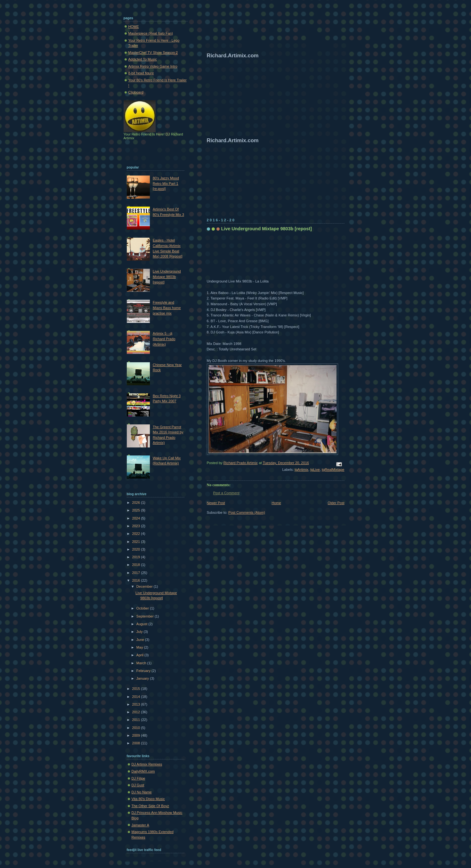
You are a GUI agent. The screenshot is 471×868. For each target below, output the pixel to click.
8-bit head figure (141, 73)
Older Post (336, 503)
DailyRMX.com (143, 771)
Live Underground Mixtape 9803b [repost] (167, 277)
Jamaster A (140, 825)
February (144, 671)
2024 (137, 518)
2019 (137, 557)
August (142, 624)
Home (276, 503)
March (142, 663)
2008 (137, 743)
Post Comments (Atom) (247, 512)
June (141, 640)
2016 (137, 580)
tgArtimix (301, 470)
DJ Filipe (138, 778)
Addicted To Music (143, 59)
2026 (137, 503)
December (145, 586)
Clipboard (136, 92)
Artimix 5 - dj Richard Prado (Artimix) (164, 339)
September (146, 616)
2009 (137, 735)
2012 (137, 712)
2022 (137, 534)
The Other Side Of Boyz (150, 806)
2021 (137, 542)
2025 (137, 510)
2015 (137, 689)
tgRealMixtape (333, 470)
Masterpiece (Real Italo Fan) (151, 33)
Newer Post (216, 503)
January (143, 678)
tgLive (315, 470)
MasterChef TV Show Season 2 (153, 53)
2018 (137, 565)
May (140, 647)
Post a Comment (226, 493)
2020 (137, 549)
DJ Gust (138, 785)
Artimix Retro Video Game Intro (153, 66)
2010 (137, 728)
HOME (134, 27)
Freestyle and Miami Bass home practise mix (167, 308)
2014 (137, 697)
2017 (137, 573)
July (140, 632)
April (140, 655)
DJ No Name (142, 792)
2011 (137, 720)
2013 (137, 704)
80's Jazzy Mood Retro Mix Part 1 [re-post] (166, 183)
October (143, 608)
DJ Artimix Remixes (147, 764)
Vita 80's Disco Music (148, 799)
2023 (137, 526)
